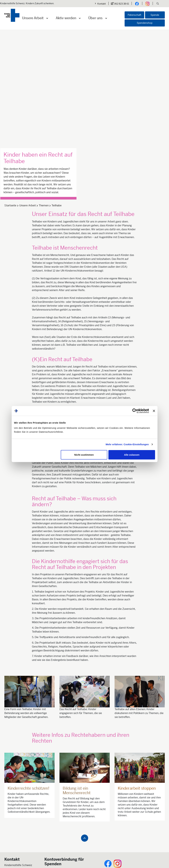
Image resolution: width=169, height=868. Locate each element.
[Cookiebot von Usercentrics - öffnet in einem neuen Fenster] (135, 411)
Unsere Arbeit (33, 18)
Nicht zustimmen (84, 455)
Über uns (95, 18)
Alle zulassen (132, 455)
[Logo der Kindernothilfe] (12, 15)
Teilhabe (57, 90)
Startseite (10, 90)
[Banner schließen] (154, 411)
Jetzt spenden (53, 772)
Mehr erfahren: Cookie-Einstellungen (127, 444)
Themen (44, 90)
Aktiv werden (66, 18)
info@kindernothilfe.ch (18, 771)
